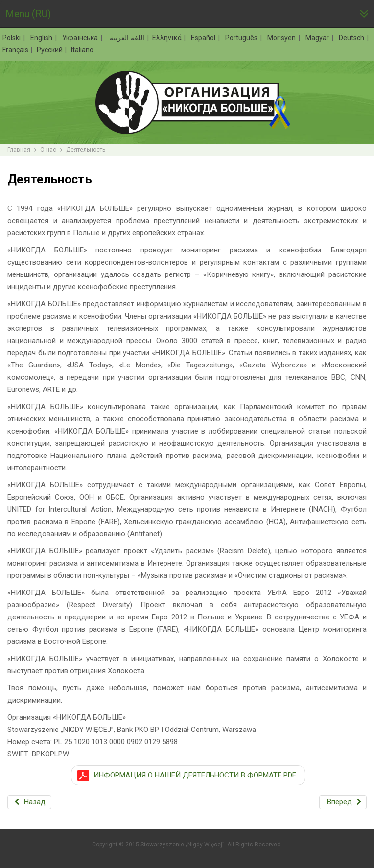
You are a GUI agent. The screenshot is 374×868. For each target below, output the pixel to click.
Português (242, 38)
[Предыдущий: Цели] (29, 802)
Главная (19, 150)
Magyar (318, 38)
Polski (12, 38)
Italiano (82, 50)
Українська (81, 38)
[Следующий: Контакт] (343, 802)
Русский (50, 50)
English (42, 38)
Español (204, 38)
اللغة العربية (126, 38)
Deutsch (352, 38)
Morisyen (282, 38)
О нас (48, 150)
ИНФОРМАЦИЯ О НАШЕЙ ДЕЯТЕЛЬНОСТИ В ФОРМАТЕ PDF (195, 775)
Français (16, 50)
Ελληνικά (168, 38)
